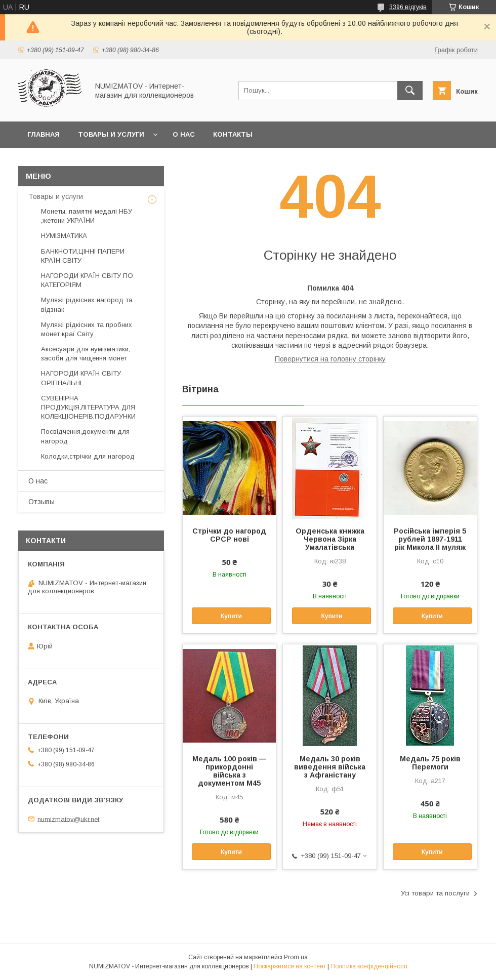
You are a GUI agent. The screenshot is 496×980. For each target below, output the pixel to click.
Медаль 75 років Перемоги (430, 763)
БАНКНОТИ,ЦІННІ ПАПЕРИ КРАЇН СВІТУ (83, 256)
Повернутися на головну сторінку (330, 359)
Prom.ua (296, 957)
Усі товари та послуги (435, 893)
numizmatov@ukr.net (68, 819)
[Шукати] (410, 91)
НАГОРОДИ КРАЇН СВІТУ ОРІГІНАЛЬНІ (81, 378)
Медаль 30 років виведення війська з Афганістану (330, 767)
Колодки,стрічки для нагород (88, 456)
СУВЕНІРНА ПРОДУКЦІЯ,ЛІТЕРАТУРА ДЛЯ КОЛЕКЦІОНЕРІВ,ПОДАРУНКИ (88, 407)
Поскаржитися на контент (290, 966)
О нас (184, 134)
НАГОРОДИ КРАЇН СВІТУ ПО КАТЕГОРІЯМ (87, 280)
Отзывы (42, 502)
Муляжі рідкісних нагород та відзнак (87, 304)
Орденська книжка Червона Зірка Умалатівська (330, 539)
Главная (44, 134)
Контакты (233, 134)
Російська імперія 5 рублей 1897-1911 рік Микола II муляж (430, 539)
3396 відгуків (408, 7)
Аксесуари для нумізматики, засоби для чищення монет (86, 354)
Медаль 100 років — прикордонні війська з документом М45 (229, 771)
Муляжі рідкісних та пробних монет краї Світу (87, 329)
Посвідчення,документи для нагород (85, 436)
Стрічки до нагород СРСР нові (229, 535)
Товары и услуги (111, 134)
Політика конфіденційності (369, 966)
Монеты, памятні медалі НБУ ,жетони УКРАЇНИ (87, 216)
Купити (231, 616)
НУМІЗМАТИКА (64, 236)
